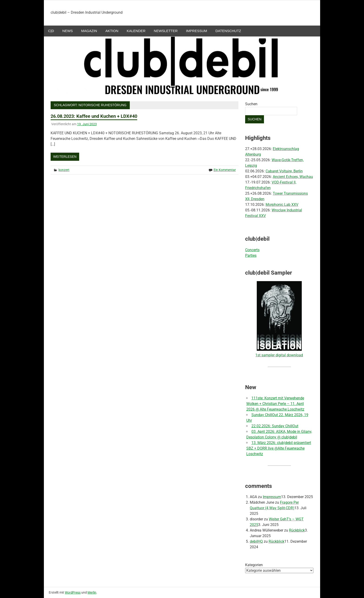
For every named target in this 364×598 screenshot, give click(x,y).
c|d (51, 31)
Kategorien (254, 565)
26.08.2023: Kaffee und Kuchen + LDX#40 (94, 116)
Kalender (136, 31)
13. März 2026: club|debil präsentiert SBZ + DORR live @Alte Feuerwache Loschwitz (279, 448)
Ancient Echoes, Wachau (293, 177)
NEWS (68, 31)
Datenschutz (228, 31)
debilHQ (256, 541)
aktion (112, 31)
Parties (251, 255)
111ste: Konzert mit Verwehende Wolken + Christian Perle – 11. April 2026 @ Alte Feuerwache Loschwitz (275, 404)
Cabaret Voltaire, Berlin (284, 171)
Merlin (92, 592)
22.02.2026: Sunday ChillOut (275, 426)
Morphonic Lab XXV (282, 205)
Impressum (197, 31)
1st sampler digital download (279, 355)
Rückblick (297, 530)
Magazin (89, 31)
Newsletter (166, 31)
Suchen (251, 104)
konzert (64, 170)
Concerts (252, 250)
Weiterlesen (65, 157)
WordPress (73, 592)
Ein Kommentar (225, 170)
